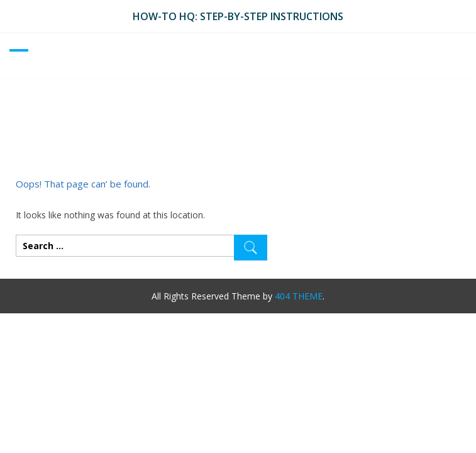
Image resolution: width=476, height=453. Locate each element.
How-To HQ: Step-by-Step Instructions (238, 16)
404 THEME (299, 296)
